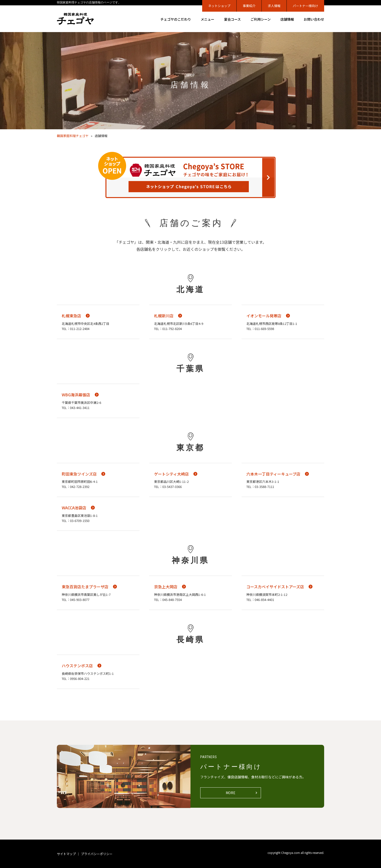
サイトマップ (66, 854)
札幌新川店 (164, 316)
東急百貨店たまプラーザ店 (85, 587)
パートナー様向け (305, 6)
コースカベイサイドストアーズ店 (275, 587)
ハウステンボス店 (77, 666)
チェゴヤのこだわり (176, 19)
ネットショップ (219, 6)
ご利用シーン (261, 19)
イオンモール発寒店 (264, 316)
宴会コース (232, 19)
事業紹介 (249, 6)
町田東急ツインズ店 (79, 474)
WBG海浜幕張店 (76, 395)
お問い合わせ (314, 19)
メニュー (208, 19)
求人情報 (274, 6)
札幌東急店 (71, 316)
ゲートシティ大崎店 (171, 474)
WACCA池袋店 (74, 508)
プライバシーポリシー (97, 854)
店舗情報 (287, 19)
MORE (231, 793)
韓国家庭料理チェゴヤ (73, 136)
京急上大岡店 (166, 587)
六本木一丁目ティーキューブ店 (273, 474)
